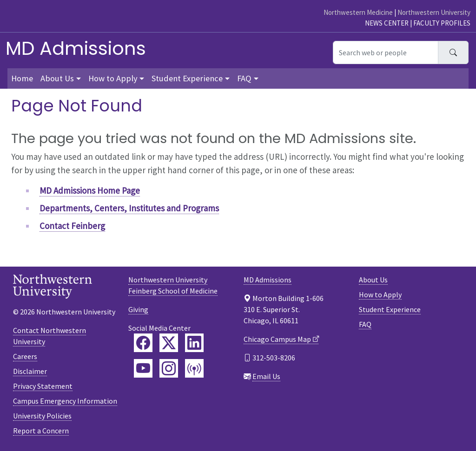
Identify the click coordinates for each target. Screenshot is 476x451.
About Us (373, 280)
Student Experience (390, 309)
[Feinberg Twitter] (169, 343)
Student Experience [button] (187, 78)
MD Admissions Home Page (90, 190)
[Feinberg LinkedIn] (194, 343)
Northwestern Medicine (358, 12)
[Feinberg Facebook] (143, 343)
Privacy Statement (43, 386)
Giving (138, 309)
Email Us (266, 376)
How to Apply (380, 294)
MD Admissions (76, 48)
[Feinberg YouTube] (143, 368)
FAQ (365, 324)
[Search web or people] (386, 52)
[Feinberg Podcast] (194, 368)
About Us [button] (57, 78)
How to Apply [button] (113, 78)
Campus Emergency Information (65, 401)
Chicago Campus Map (277, 339)
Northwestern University (434, 12)
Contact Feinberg (72, 226)
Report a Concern (41, 431)
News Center (387, 23)
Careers (25, 356)
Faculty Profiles (442, 23)
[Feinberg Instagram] (169, 368)
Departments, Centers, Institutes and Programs (129, 208)
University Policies (42, 416)
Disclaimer (30, 371)
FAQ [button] (244, 78)
